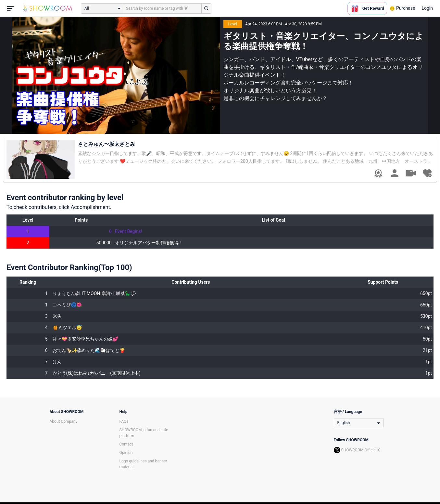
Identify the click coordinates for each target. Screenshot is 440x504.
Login (427, 8)
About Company (64, 421)
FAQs (124, 421)
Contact (126, 444)
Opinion (126, 453)
